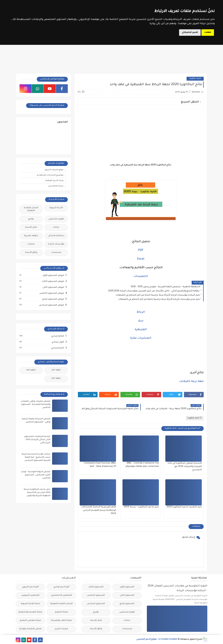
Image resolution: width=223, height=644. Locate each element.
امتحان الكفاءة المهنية (31, 209)
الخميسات (141, 276)
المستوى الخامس (96, 595)
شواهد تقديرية (31, 236)
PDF (141, 250)
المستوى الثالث (96, 587)
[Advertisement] (141, 136)
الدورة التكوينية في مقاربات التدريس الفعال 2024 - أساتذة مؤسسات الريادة (177, 588)
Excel (141, 259)
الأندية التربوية (56, 208)
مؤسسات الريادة (56, 244)
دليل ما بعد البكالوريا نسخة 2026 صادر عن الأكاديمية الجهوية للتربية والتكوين (37, 493)
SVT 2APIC (31, 370)
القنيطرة (141, 330)
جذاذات (56, 227)
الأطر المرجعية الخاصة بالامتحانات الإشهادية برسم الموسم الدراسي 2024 (99, 510)
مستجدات (56, 253)
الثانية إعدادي (57, 348)
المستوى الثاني (127, 595)
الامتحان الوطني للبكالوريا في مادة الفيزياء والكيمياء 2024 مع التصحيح (185, 467)
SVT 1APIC (56, 370)
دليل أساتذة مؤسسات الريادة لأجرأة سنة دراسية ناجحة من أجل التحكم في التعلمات (158, 295)
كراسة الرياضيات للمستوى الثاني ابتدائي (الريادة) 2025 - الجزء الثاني (37, 440)
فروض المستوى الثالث (53, 281)
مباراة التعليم (61, 612)
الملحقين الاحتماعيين (61, 595)
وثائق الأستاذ (31, 253)
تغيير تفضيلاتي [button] (190, 32)
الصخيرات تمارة (141, 338)
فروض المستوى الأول (53, 276)
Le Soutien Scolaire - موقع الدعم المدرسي (157, 639)
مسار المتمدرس (56, 186)
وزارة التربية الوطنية (54, 181)
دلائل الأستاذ (31, 227)
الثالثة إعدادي (57, 336)
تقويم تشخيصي (56, 219)
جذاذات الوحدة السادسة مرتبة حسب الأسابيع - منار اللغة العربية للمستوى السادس (36, 457)
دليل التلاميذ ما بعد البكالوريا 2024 (184, 507)
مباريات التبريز (61, 629)
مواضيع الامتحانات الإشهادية (50, 175)
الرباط (141, 312)
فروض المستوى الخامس (51, 293)
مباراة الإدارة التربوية (30, 604)
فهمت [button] (208, 32)
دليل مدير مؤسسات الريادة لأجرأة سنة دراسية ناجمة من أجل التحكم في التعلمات (159, 299)
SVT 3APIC (56, 379)
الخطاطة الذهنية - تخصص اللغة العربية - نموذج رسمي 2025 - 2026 (165, 287)
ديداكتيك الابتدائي (56, 236)
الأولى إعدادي (58, 342)
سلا (141, 321)
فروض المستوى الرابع (53, 299)
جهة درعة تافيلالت (191, 381)
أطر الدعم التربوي (30, 587)
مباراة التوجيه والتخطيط (30, 612)
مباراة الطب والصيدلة (61, 621)
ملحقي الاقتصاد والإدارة (30, 629)
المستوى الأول (127, 587)
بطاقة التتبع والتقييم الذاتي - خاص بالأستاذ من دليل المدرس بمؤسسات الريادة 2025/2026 (154, 291)
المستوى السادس (96, 604)
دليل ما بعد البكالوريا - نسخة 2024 (141, 507)
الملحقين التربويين (30, 595)
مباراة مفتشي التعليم (30, 621)
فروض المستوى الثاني (53, 287)
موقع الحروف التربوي (54, 170)
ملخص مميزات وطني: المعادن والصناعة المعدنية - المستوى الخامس (36, 405)
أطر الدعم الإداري (61, 587)
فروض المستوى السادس (51, 305)
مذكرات (31, 244)
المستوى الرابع (127, 604)
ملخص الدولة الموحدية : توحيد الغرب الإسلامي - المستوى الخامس (36, 475)
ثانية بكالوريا (195, 79)
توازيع (31, 219)
